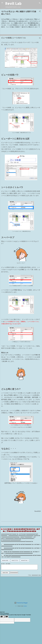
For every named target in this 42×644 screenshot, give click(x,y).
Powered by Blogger (21, 603)
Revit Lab (13, 3)
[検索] (40, 3)
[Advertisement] (21, 589)
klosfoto (25, 606)
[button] (40, 12)
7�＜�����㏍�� (35, 575)
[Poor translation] (6, 617)
